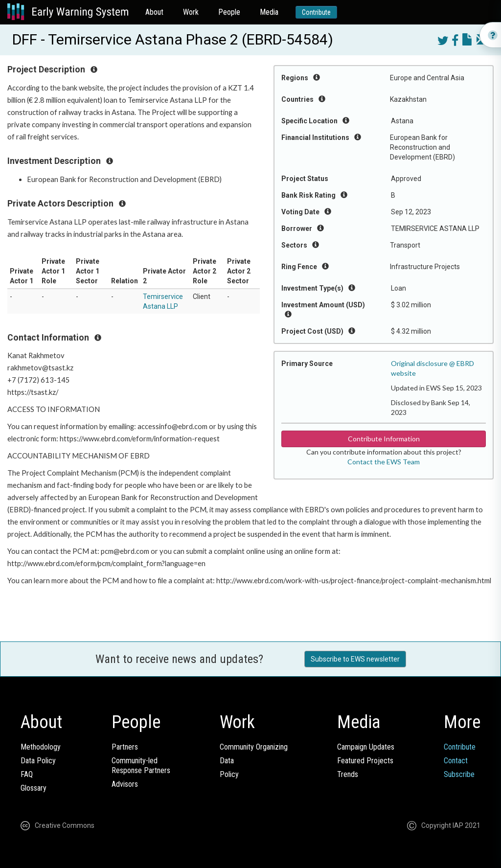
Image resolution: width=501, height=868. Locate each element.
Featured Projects (365, 761)
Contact (456, 761)
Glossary (34, 788)
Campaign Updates (366, 747)
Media (269, 12)
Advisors (125, 784)
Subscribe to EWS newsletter (355, 659)
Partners (125, 747)
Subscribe (459, 774)
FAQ (27, 774)
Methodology (41, 747)
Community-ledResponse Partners (141, 765)
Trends (348, 774)
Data (227, 761)
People (229, 12)
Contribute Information (384, 439)
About (154, 12)
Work (191, 12)
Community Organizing (254, 747)
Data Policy (38, 761)
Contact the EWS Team (384, 462)
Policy (229, 774)
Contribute (316, 12)
